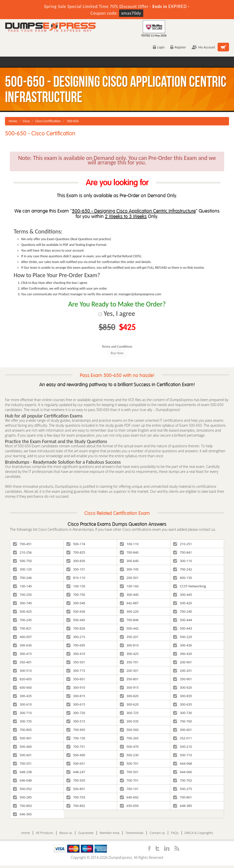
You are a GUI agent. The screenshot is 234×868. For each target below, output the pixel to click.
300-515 (76, 721)
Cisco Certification (48, 121)
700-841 (183, 552)
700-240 (183, 611)
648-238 (22, 772)
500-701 (129, 763)
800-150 (183, 578)
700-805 (22, 730)
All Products (44, 833)
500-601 (22, 755)
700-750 (76, 595)
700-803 (22, 806)
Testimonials (134, 833)
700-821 (22, 628)
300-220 (129, 611)
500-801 (76, 789)
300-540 (76, 603)
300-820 (129, 696)
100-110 (129, 544)
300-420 (183, 654)
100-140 (22, 586)
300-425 (129, 654)
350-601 (76, 679)
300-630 (22, 645)
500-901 (22, 738)
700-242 (183, 569)
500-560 (129, 730)
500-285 (22, 797)
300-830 (76, 561)
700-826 (76, 628)
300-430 (183, 645)
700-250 (22, 595)
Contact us (157, 833)
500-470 (129, 747)
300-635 (183, 704)
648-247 (76, 772)
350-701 (129, 662)
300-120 (22, 569)
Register (178, 47)
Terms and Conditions (117, 347)
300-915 (129, 687)
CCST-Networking (189, 586)
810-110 (76, 578)
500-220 (183, 637)
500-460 (22, 747)
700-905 (76, 730)
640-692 (129, 797)
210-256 (22, 552)
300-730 (183, 713)
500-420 (183, 603)
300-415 (22, 654)
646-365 (22, 814)
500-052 (22, 789)
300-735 (22, 721)
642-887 (129, 603)
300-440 (129, 595)
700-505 (76, 780)
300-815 (76, 696)
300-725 (129, 713)
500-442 (129, 628)
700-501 (129, 772)
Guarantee (86, 833)
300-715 (76, 671)
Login (159, 47)
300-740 (22, 603)
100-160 (129, 586)
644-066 (183, 772)
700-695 (76, 645)
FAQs (175, 833)
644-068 (183, 763)
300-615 (76, 704)
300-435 (22, 696)
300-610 (22, 704)
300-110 (183, 561)
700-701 (129, 780)
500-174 (76, 544)
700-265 (129, 738)
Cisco (26, 121)
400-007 (22, 637)
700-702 (183, 780)
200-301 (129, 671)
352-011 (183, 738)
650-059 (129, 806)
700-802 (76, 806)
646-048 (22, 780)
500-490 (76, 755)
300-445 (183, 595)
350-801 (129, 679)
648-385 (183, 806)
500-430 (76, 611)
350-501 (76, 662)
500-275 (183, 789)
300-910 (76, 687)
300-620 (129, 704)
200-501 (129, 578)
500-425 (22, 611)
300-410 (76, 654)
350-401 (22, 662)
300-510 (22, 671)
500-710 (183, 755)
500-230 (129, 755)
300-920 (183, 687)
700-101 (129, 789)
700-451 (22, 544)
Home (13, 121)
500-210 (183, 747)
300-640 (129, 561)
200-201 (183, 671)
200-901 (183, 662)
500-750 (22, 561)
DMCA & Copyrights (199, 833)
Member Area (109, 833)
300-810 (129, 645)
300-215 (76, 637)
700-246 (22, 578)
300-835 (183, 696)
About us (66, 833)
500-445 (76, 620)
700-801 (183, 797)
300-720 (76, 713)
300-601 (183, 730)
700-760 (183, 721)
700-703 (76, 797)
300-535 (129, 721)
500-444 (183, 620)
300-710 (22, 713)
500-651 (76, 763)
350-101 (76, 569)
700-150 (76, 738)
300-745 (129, 569)
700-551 (22, 763)
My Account (203, 47)
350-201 (129, 637)
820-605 (22, 679)
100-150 (76, 586)
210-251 (183, 544)
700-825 (76, 552)
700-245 (22, 620)
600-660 (22, 687)
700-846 (129, 620)
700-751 (76, 747)
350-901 (183, 679)
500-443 (183, 628)
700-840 (129, 552)
